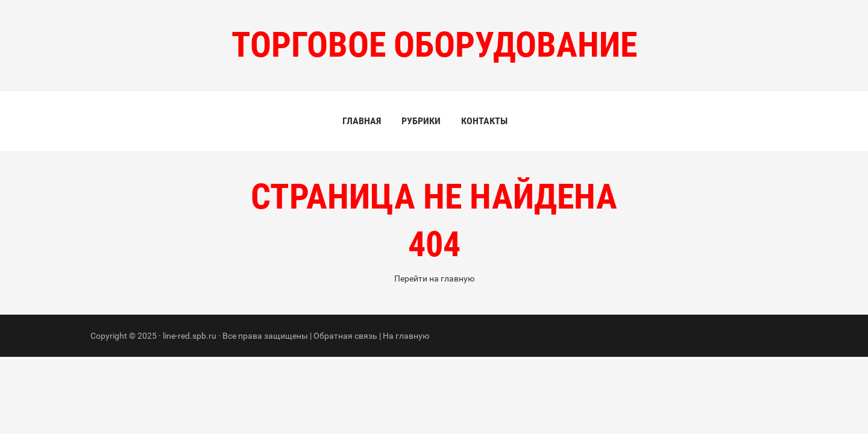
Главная (362, 121)
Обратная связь (345, 336)
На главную (406, 336)
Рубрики (421, 121)
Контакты (484, 121)
